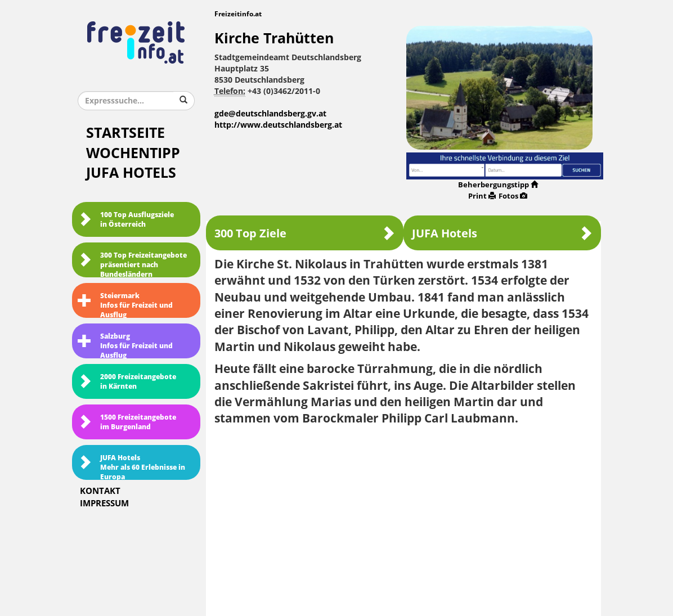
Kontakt (100, 491)
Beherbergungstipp (498, 185)
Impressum (104, 503)
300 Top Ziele (305, 233)
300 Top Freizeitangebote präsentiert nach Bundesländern (132, 264)
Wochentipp (133, 153)
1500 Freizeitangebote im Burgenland (127, 422)
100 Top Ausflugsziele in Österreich (126, 220)
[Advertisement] (404, 517)
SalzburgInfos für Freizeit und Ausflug (125, 345)
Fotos (513, 196)
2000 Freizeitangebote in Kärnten (127, 382)
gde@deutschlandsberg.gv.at (270, 114)
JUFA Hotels (131, 173)
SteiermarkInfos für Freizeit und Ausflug (125, 305)
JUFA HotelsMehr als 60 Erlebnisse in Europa (131, 467)
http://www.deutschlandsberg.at (278, 125)
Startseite (125, 133)
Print (482, 196)
